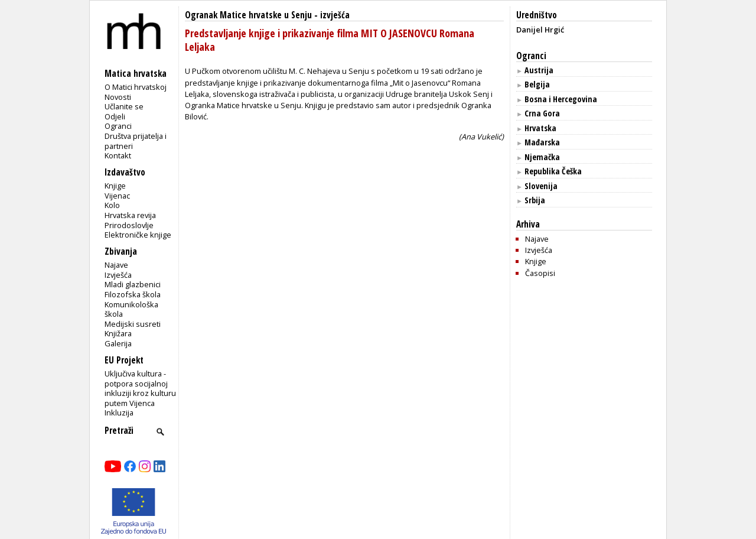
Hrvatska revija (130, 215)
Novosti (118, 97)
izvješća (335, 15)
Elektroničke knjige (138, 235)
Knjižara (118, 333)
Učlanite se (124, 106)
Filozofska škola (133, 294)
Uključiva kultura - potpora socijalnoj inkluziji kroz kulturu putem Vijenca (140, 388)
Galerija (118, 343)
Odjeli (115, 116)
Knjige (115, 186)
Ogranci (118, 126)
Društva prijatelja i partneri (136, 141)
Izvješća (118, 275)
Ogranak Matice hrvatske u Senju (248, 15)
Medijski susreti (133, 324)
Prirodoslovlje (129, 225)
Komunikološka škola (131, 309)
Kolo (112, 205)
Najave (116, 265)
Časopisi (540, 273)
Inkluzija (119, 413)
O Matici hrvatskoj (136, 87)
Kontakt (118, 155)
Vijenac (117, 196)
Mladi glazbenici (133, 284)
